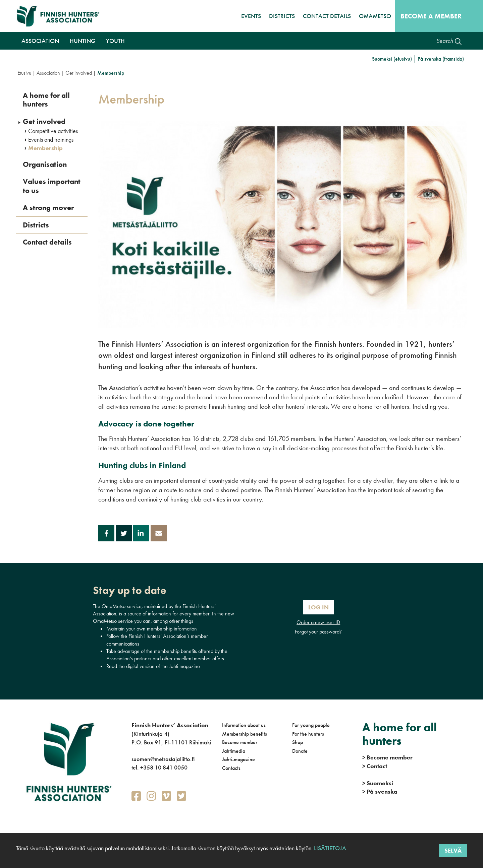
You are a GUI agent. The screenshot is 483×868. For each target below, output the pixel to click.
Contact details (327, 16)
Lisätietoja (329, 848)
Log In (318, 607)
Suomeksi (378, 783)
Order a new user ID (318, 622)
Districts (282, 16)
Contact (375, 766)
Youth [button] (115, 41)
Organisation (45, 164)
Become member (240, 742)
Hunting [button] (83, 41)
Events (251, 16)
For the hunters (308, 734)
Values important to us (52, 186)
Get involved (79, 73)
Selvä (453, 850)
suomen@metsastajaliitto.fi (163, 759)
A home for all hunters (46, 100)
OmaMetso (375, 16)
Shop (298, 742)
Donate (300, 751)
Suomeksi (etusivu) (392, 59)
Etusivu (24, 73)
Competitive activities (53, 131)
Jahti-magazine (238, 759)
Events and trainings (51, 140)
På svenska (380, 791)
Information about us (244, 725)
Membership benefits (245, 734)
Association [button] (40, 41)
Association (48, 73)
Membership (45, 148)
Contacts (231, 768)
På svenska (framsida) (441, 59)
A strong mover (48, 208)
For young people (311, 725)
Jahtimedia (234, 751)
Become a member (431, 16)
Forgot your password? (318, 632)
